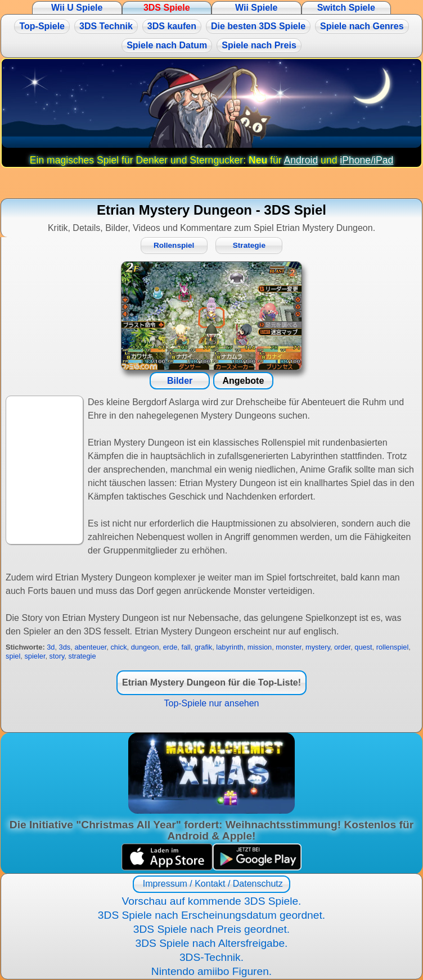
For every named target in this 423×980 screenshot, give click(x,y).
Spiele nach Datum (167, 45)
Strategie (249, 245)
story (57, 656)
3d (51, 647)
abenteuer (90, 647)
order (342, 647)
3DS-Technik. (211, 957)
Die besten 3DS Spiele (258, 26)
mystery (318, 647)
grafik (203, 647)
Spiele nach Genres (362, 26)
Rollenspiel (174, 245)
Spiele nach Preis (259, 45)
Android (301, 160)
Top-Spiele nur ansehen (211, 703)
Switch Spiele (346, 8)
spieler (35, 656)
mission (260, 647)
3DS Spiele (167, 8)
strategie (82, 656)
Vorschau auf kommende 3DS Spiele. (212, 901)
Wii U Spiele (77, 8)
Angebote (244, 381)
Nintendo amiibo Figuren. (211, 971)
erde (170, 647)
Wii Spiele (256, 8)
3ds (65, 647)
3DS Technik (106, 26)
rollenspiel (393, 647)
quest (363, 647)
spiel (13, 656)
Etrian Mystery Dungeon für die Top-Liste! (211, 682)
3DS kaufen (172, 26)
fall (186, 647)
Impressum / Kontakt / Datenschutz (211, 884)
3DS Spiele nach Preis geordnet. (211, 929)
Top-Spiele (42, 26)
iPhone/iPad (366, 160)
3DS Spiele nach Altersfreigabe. (212, 943)
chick (118, 647)
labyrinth (229, 647)
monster (289, 647)
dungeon (145, 647)
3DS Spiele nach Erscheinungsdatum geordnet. (211, 915)
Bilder (180, 381)
